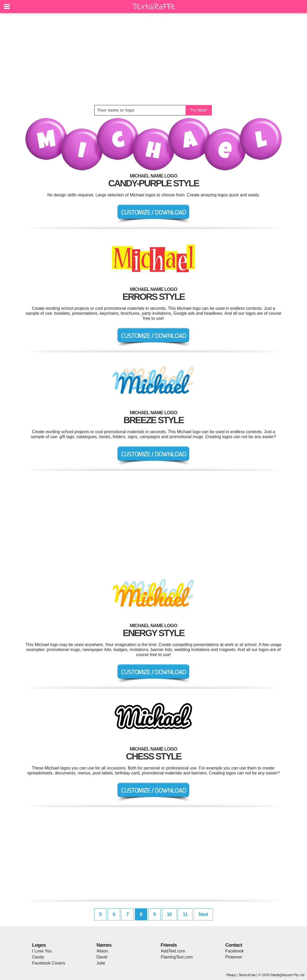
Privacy (231, 975)
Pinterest (234, 957)
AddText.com (173, 951)
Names (104, 945)
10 (169, 914)
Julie (101, 963)
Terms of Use (247, 975)
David (102, 957)
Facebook (234, 951)
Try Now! (199, 110)
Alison (102, 951)
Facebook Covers (48, 963)
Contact (234, 945)
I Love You (42, 951)
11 (185, 914)
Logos (39, 945)
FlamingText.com (177, 957)
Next (203, 914)
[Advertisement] (153, 59)
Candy (38, 957)
